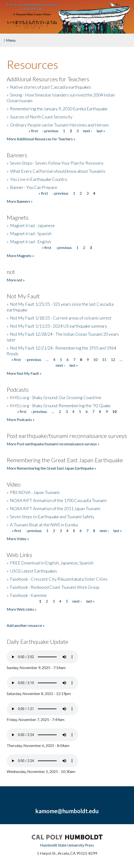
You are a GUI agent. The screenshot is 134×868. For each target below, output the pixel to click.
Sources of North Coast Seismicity (41, 117)
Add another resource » (26, 625)
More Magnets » (20, 256)
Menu (10, 40)
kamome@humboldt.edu (67, 811)
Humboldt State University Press (67, 845)
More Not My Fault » (24, 373)
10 (95, 359)
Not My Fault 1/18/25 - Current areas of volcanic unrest (61, 318)
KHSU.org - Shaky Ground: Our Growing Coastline (56, 397)
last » (101, 131)
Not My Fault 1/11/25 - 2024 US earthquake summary (59, 326)
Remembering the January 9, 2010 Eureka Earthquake (59, 109)
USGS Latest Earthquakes (33, 571)
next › (88, 131)
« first (33, 131)
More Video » (18, 539)
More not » (16, 280)
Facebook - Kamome (28, 595)
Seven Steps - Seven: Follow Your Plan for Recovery (57, 163)
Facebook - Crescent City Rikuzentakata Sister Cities (59, 579)
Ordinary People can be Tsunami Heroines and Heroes (59, 125)
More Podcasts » (21, 419)
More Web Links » (22, 609)
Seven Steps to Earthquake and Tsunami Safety (52, 517)
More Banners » (20, 201)
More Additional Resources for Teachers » (41, 139)
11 (104, 359)
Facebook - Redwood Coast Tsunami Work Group (55, 587)
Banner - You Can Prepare (34, 187)
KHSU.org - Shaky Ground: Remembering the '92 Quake (60, 406)
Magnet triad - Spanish (31, 233)
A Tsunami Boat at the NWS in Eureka (44, 525)
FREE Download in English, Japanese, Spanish (52, 563)
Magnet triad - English (31, 242)
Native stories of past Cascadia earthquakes (51, 87)
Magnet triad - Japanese (32, 225)
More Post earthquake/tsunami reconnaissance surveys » (53, 444)
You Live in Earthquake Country (39, 179)
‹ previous (50, 131)
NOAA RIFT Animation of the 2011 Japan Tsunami (55, 508)
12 (113, 359)
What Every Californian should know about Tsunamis (58, 171)
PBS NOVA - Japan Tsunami (35, 492)
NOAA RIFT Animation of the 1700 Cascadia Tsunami (58, 500)
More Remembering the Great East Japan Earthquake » (52, 468)
